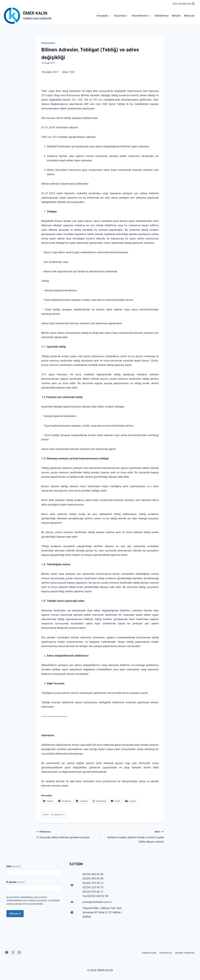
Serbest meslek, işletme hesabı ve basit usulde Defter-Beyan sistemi (133, 836)
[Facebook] (7, 952)
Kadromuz (166, 953)
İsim (14, 866)
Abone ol (15, 914)
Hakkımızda (149, 953)
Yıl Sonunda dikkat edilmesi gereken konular (67, 834)
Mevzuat (189, 16)
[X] (13, 952)
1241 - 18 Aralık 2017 (54, 814)
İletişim (176, 16)
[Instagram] (19, 952)
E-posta (16, 882)
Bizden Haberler (185, 953)
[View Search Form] (184, 4)
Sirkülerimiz (162, 16)
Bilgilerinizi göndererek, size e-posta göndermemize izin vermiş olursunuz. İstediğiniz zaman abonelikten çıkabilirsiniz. (33, 901)
